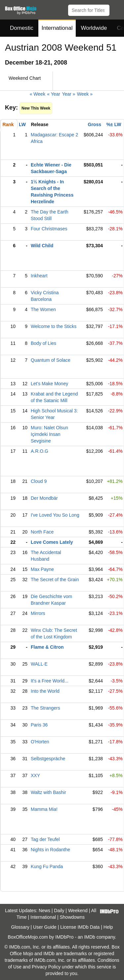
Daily (59, 910)
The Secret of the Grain (55, 580)
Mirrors (38, 613)
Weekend (78, 910)
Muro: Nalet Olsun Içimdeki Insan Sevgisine (49, 434)
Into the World (45, 691)
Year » (68, 94)
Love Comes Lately (52, 542)
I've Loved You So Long (55, 515)
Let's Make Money (49, 384)
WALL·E (39, 664)
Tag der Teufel (45, 839)
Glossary (20, 927)
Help (108, 927)
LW (22, 124)
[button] (116, 9)
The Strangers (45, 708)
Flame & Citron (47, 647)
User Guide (45, 927)
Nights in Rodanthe (50, 850)
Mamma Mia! (44, 809)
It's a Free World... (50, 681)
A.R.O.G (40, 451)
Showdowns (72, 917)
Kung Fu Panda (47, 866)
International (57, 28)
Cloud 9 (39, 481)
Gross (95, 124)
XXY (35, 775)
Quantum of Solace (51, 360)
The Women (43, 309)
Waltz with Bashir (48, 792)
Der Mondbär (44, 498)
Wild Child (42, 246)
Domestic (22, 28)
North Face (42, 532)
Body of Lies (43, 343)
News (44, 910)
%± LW (114, 124)
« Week (38, 94)
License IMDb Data (80, 927)
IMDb (89, 937)
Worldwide (94, 28)
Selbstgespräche (48, 759)
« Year (54, 94)
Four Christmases (49, 229)
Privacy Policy (46, 967)
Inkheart (39, 276)
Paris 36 (39, 725)
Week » (85, 94)
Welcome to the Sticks (54, 326)
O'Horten (40, 742)
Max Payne (42, 569)
